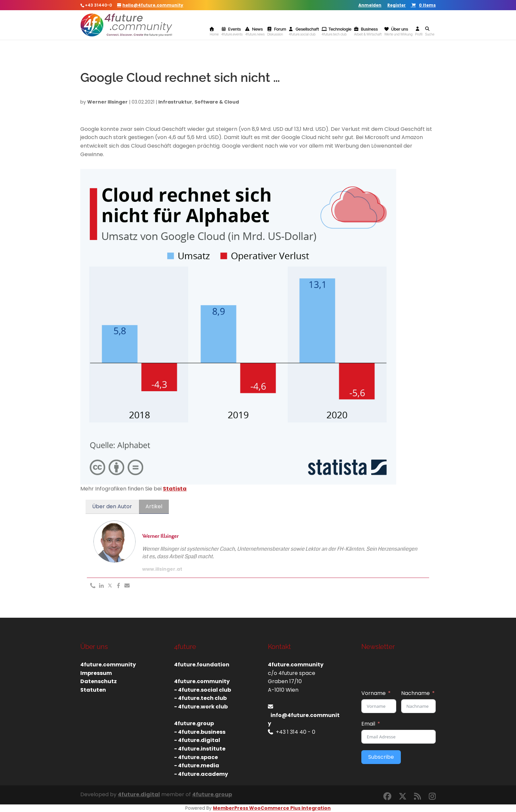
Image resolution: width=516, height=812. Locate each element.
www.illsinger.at (162, 569)
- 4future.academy (201, 774)
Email (368, 724)
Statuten (93, 690)
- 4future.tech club (200, 698)
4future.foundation (202, 665)
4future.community (108, 665)
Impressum (96, 673)
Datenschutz (99, 681)
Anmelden (370, 6)
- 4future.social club (203, 690)
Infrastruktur (175, 102)
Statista (175, 489)
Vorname (374, 693)
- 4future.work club (201, 707)
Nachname (415, 693)
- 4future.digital (197, 740)
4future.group (212, 794)
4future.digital (139, 794)
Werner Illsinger (107, 102)
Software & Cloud (217, 102)
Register (397, 6)
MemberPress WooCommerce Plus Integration (272, 808)
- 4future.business (200, 732)
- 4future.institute (200, 749)
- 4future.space (196, 757)
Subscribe (381, 757)
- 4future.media (197, 765)
